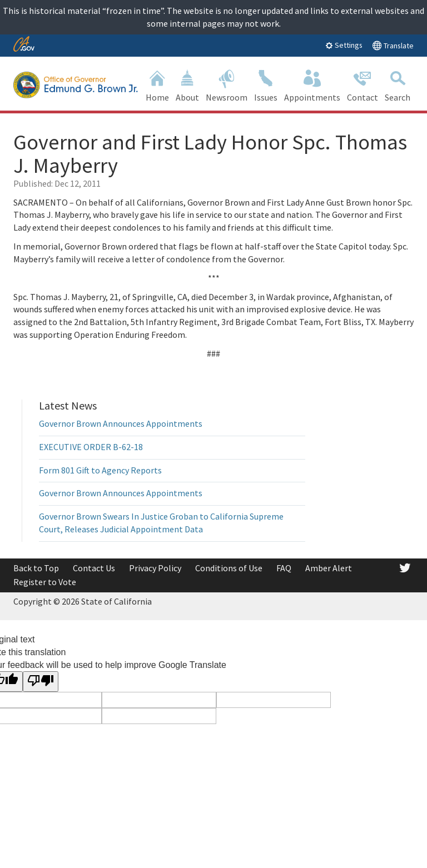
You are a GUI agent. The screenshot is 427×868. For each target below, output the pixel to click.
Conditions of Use (229, 568)
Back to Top (36, 568)
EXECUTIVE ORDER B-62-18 (91, 447)
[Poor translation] (41, 682)
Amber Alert (329, 568)
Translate (393, 45)
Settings (344, 45)
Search (398, 85)
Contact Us (94, 568)
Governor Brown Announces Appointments (121, 423)
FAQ (284, 568)
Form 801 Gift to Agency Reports (100, 470)
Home (157, 85)
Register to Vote (45, 582)
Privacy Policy (155, 568)
